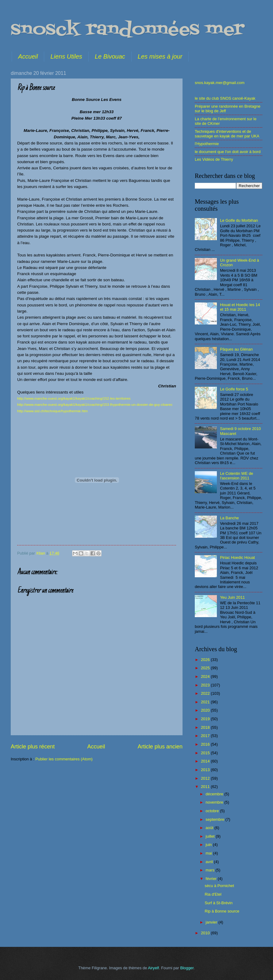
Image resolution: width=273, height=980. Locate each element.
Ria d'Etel (213, 894)
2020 (206, 710)
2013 (206, 770)
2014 (206, 761)
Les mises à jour (160, 56)
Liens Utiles (66, 56)
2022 (206, 693)
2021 (206, 702)
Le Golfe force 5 (234, 389)
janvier (212, 922)
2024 (206, 676)
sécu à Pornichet (219, 886)
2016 (206, 744)
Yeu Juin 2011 (232, 597)
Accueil (28, 56)
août (210, 828)
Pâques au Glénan (236, 349)
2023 (206, 685)
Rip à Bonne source (222, 911)
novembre (215, 802)
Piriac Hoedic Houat (237, 557)
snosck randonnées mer (127, 30)
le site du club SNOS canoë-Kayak (225, 98)
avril (210, 862)
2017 (206, 736)
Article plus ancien (160, 747)
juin (209, 845)
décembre (215, 794)
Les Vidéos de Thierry (214, 159)
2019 (206, 719)
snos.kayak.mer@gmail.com (220, 83)
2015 (206, 753)
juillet (211, 836)
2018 (206, 727)
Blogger (187, 968)
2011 (206, 787)
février (211, 879)
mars (210, 870)
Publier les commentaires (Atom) (64, 759)
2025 (206, 668)
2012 (206, 778)
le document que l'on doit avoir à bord (228, 152)
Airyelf (153, 968)
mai (209, 853)
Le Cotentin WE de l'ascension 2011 (236, 476)
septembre (215, 819)
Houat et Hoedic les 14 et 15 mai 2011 (240, 307)
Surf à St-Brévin (219, 903)
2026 (206, 660)
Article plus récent (33, 747)
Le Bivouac (110, 56)
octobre (213, 811)
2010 (206, 933)
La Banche (229, 518)
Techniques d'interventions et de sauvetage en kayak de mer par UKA (227, 134)
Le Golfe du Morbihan (239, 220)
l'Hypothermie (207, 144)
